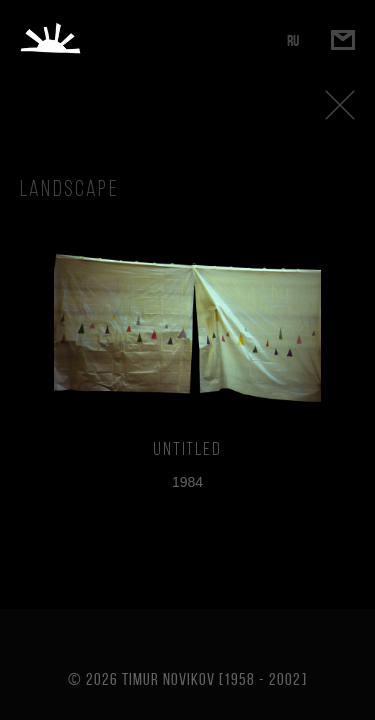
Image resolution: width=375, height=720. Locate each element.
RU (293, 40)
